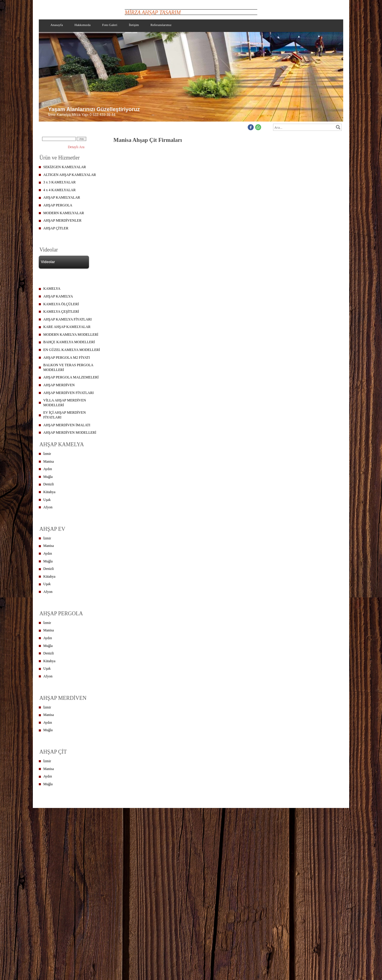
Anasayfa (57, 25)
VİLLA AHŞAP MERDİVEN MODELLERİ (65, 403)
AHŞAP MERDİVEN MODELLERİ (70, 433)
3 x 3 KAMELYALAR (59, 182)
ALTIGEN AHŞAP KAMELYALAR (70, 175)
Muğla (48, 477)
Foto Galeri (110, 25)
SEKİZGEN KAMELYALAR (65, 167)
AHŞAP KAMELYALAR (62, 197)
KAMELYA (52, 289)
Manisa (48, 461)
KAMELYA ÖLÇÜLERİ (61, 304)
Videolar (48, 262)
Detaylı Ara (76, 147)
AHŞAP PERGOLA (58, 205)
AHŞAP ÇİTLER (56, 228)
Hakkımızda (83, 25)
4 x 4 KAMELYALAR (59, 190)
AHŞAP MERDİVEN (59, 385)
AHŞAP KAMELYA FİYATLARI (67, 319)
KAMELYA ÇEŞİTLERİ (61, 312)
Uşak (47, 500)
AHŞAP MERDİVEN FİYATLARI (68, 393)
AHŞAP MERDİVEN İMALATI (67, 425)
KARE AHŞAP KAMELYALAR (67, 327)
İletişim (134, 25)
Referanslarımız (161, 25)
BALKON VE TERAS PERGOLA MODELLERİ (68, 367)
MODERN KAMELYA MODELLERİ (71, 335)
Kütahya (49, 492)
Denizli (48, 484)
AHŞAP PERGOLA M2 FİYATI (67, 358)
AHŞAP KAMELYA (58, 296)
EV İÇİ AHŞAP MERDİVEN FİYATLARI (64, 415)
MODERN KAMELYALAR (64, 213)
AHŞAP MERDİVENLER (62, 220)
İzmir (47, 454)
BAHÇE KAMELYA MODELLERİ (69, 342)
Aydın (48, 469)
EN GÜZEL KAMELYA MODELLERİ (72, 350)
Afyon (48, 507)
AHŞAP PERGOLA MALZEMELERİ (71, 377)
